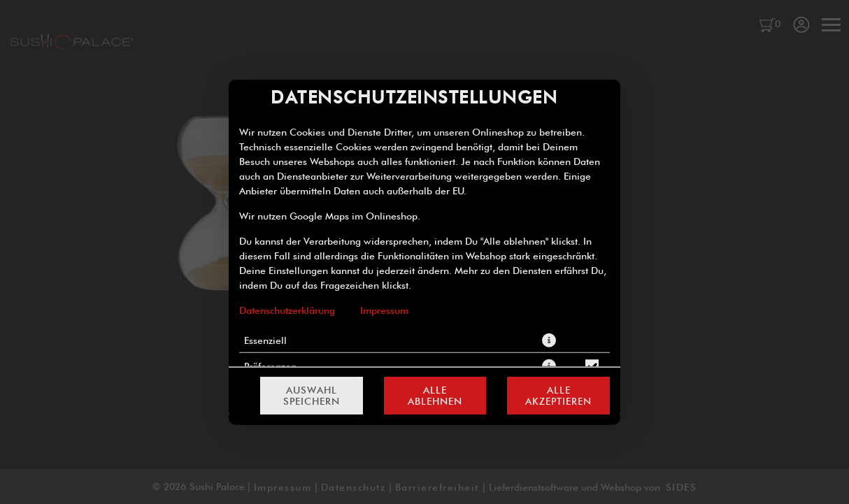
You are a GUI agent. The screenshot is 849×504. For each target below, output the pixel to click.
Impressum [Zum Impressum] (384, 310)
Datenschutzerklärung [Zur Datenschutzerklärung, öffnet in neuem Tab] (287, 310)
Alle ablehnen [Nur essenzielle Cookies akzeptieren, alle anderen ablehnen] (435, 396)
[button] (549, 340)
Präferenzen (270, 366)
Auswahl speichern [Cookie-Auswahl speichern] (312, 396)
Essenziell (265, 340)
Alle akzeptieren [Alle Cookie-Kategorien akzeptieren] (558, 396)
